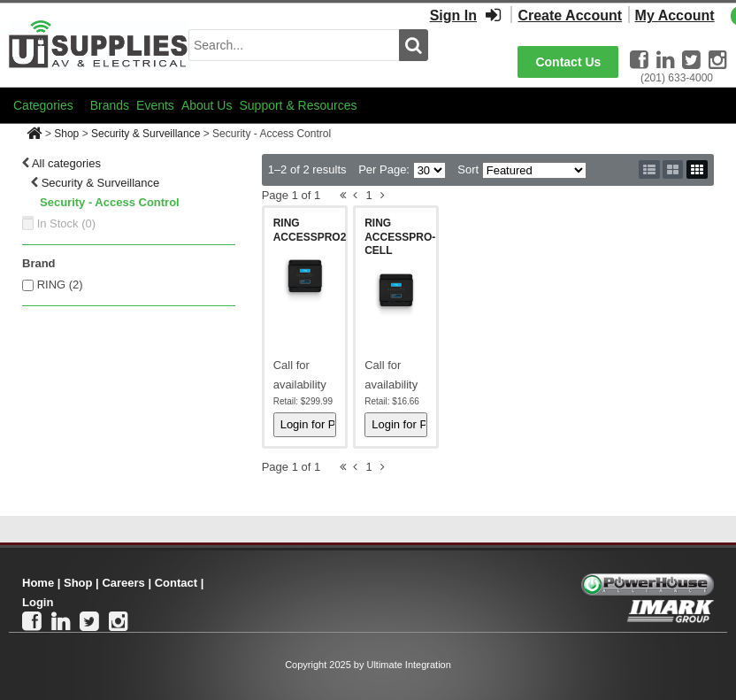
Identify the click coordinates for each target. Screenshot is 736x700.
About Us (207, 105)
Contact (176, 583)
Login (38, 602)
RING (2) (60, 285)
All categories (66, 163)
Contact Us (568, 62)
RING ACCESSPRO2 (310, 230)
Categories (43, 105)
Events (155, 105)
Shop (66, 134)
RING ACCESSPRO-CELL (400, 237)
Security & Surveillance (146, 134)
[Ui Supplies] (99, 44)
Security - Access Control (110, 202)
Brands (110, 105)
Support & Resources (298, 105)
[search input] (294, 45)
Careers (123, 583)
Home (38, 583)
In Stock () (67, 223)
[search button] (414, 45)
